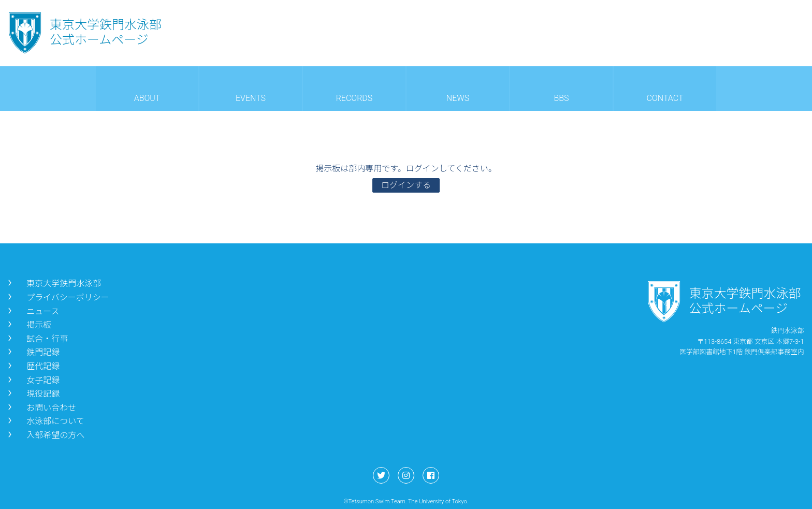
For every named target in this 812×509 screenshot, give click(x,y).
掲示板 (28, 325)
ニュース (32, 311)
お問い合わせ (41, 408)
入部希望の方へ (45, 435)
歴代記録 (33, 366)
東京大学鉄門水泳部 (53, 283)
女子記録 (33, 380)
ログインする (406, 185)
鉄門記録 (33, 352)
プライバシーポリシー (57, 297)
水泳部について (45, 421)
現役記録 (33, 394)
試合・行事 (37, 339)
